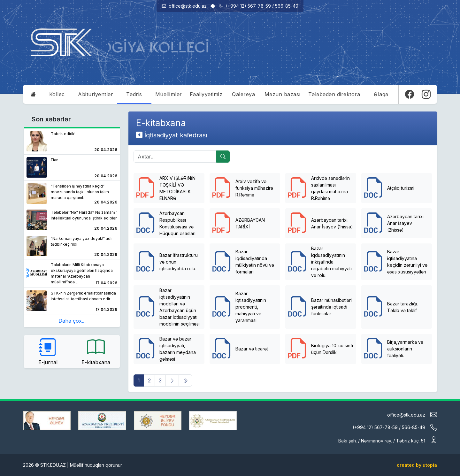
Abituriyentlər (96, 94)
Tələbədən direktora (334, 94)
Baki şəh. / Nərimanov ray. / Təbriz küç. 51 (388, 440)
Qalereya (243, 94)
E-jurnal (48, 351)
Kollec (57, 94)
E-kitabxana (96, 351)
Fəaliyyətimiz (206, 94)
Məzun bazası (283, 94)
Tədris (134, 94)
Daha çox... (72, 321)
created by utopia (417, 465)
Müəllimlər (169, 94)
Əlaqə (381, 94)
